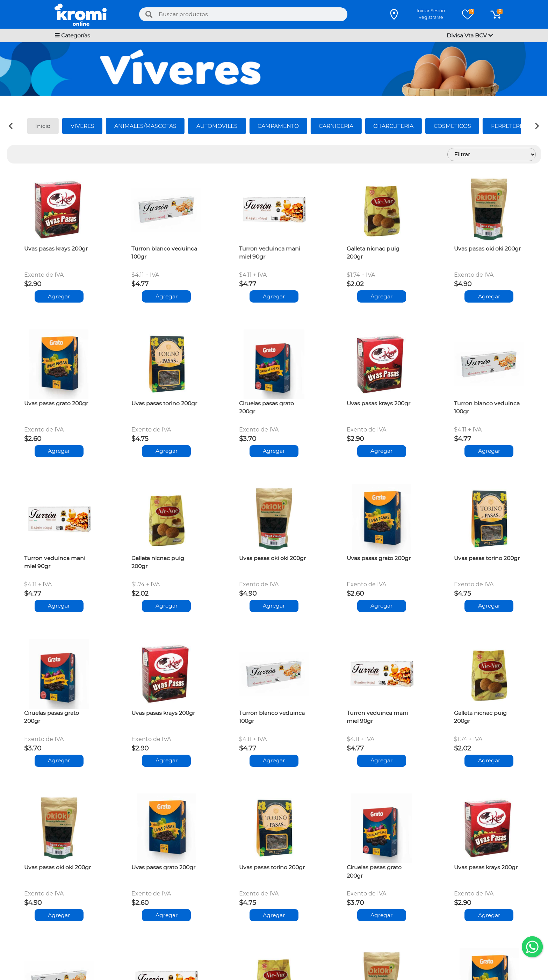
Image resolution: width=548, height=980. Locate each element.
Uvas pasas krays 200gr (56, 249)
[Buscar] (149, 14)
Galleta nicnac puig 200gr (373, 253)
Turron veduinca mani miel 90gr (270, 253)
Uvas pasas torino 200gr (164, 403)
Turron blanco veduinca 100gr (164, 253)
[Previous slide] (11, 126)
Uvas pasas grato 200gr (56, 403)
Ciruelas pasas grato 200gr (266, 408)
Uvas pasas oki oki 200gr (487, 249)
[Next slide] (537, 126)
